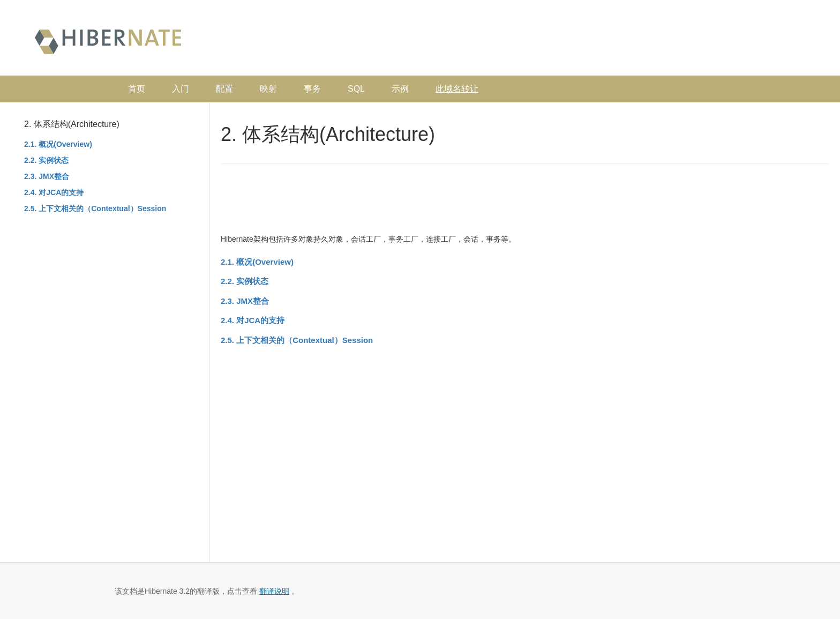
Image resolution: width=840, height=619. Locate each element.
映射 (268, 89)
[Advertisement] (618, 40)
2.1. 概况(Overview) (58, 144)
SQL (356, 89)
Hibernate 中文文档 (108, 40)
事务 (312, 89)
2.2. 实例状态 (46, 160)
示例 (400, 89)
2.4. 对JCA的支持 (54, 192)
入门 (181, 89)
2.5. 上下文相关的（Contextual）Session (95, 208)
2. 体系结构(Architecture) (72, 124)
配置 (224, 89)
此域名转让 (457, 89)
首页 (137, 89)
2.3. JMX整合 (47, 176)
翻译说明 (274, 591)
